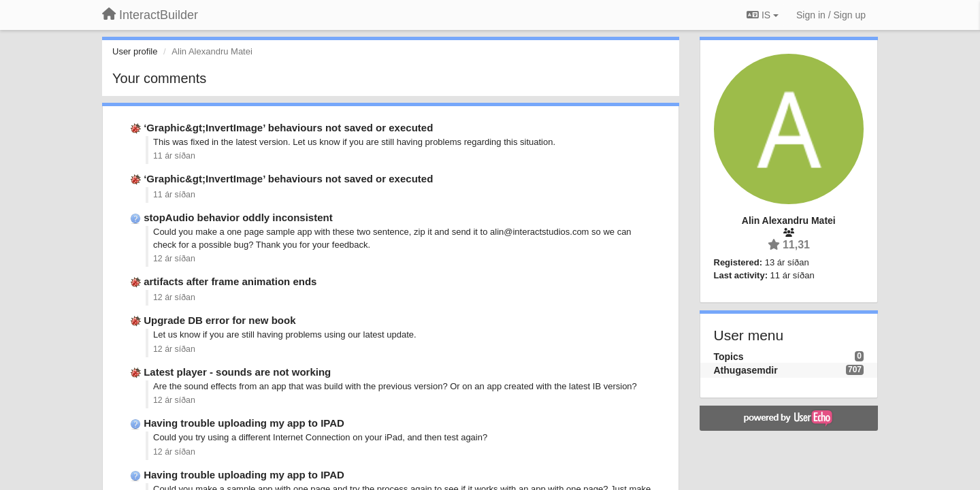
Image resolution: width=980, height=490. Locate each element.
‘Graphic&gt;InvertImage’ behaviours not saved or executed (288, 128)
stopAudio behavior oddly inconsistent (238, 217)
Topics (729, 357)
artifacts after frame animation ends (230, 281)
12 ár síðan (174, 259)
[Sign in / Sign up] (831, 15)
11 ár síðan (174, 156)
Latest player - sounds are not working (237, 372)
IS (763, 15)
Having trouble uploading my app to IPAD (244, 423)
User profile (135, 51)
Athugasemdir (746, 370)
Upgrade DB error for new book (219, 320)
